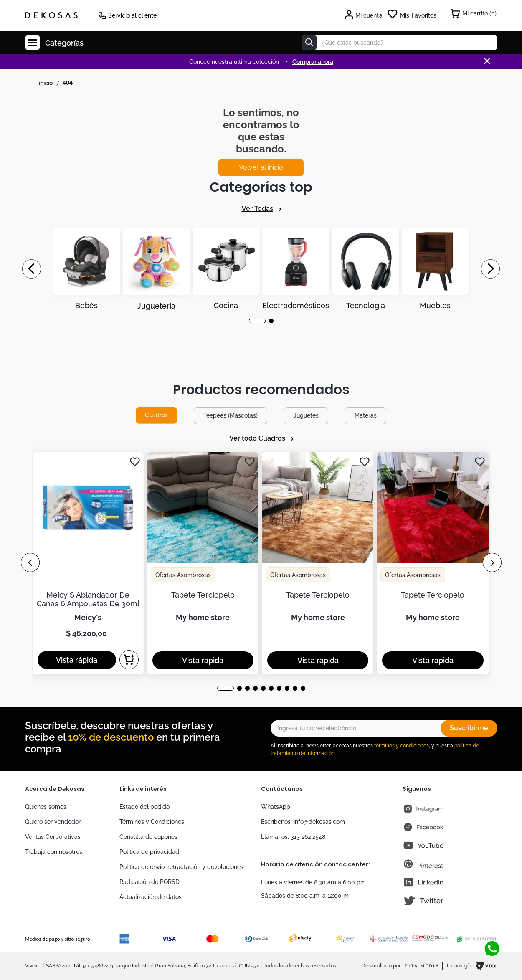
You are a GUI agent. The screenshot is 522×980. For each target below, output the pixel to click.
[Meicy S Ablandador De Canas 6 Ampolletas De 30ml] (88, 563)
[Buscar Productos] (309, 43)
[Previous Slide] (32, 269)
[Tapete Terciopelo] (203, 563)
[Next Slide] (490, 269)
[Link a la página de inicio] (46, 83)
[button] (257, 321)
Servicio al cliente (132, 15)
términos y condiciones (402, 746)
